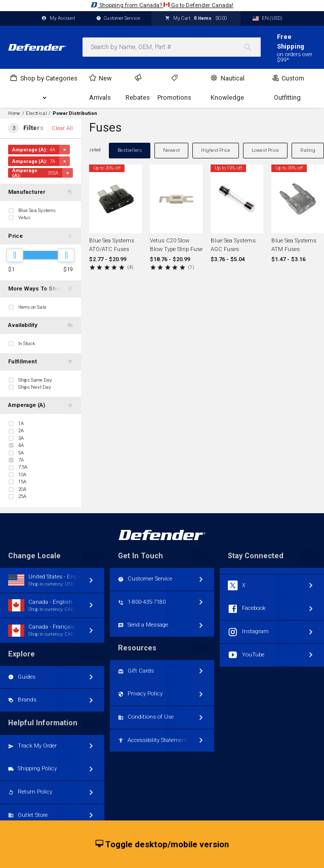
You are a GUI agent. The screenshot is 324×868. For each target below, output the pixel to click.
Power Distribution (75, 113)
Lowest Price (265, 150)
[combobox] (172, 47)
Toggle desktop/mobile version (162, 845)
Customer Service (118, 18)
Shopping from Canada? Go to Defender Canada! (162, 5)
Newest (171, 150)
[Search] (252, 47)
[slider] (15, 255)
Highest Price (216, 150)
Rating (308, 150)
